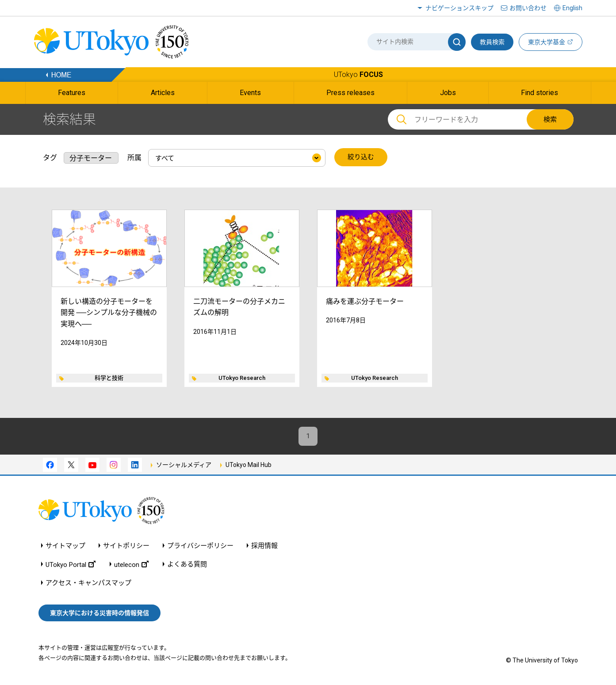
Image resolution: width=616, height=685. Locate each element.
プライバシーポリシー (200, 546)
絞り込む (361, 157)
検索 (550, 119)
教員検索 (492, 42)
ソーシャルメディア (184, 465)
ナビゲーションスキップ (459, 8)
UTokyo (358, 75)
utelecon (131, 564)
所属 (134, 157)
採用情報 (264, 546)
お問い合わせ (528, 8)
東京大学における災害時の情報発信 (99, 613)
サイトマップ (65, 546)
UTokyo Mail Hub (249, 465)
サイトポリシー (126, 546)
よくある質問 (187, 564)
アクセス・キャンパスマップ (88, 583)
